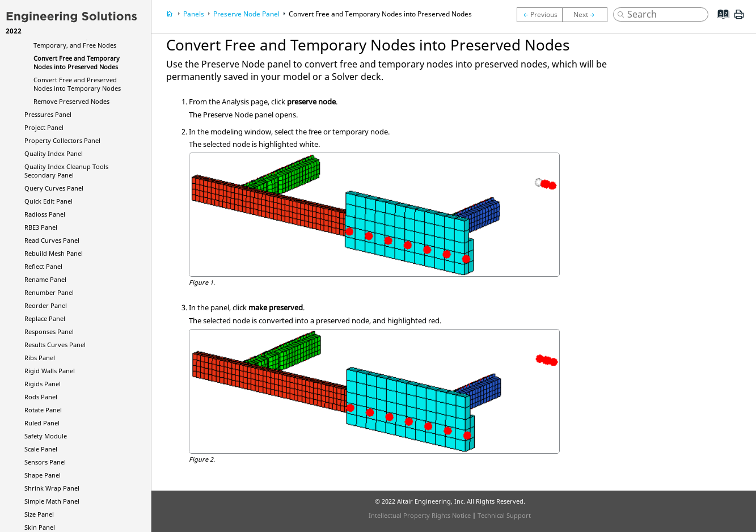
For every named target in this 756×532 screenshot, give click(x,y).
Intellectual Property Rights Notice (420, 515)
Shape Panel (43, 475)
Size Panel (39, 514)
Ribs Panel (40, 358)
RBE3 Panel (41, 227)
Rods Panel (41, 397)
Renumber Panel (49, 292)
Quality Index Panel (54, 153)
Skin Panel (40, 527)
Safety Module (46, 436)
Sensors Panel (45, 462)
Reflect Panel (43, 266)
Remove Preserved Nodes (71, 101)
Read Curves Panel (52, 240)
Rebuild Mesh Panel (54, 253)
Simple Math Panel (52, 501)
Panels (194, 14)
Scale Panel (41, 449)
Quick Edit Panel (48, 201)
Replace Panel (45, 318)
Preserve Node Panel (246, 14)
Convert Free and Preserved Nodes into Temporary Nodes (77, 84)
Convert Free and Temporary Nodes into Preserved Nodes (77, 62)
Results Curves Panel (55, 345)
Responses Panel (49, 332)
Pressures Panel (48, 114)
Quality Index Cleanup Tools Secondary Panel (66, 171)
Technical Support (504, 515)
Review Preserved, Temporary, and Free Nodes (75, 41)
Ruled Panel (42, 423)
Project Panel (44, 127)
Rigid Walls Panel (50, 371)
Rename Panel (45, 279)
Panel (45, 214)
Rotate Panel (43, 410)
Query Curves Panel (54, 188)
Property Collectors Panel (62, 140)
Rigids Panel (43, 384)
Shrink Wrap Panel (52, 488)
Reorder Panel (46, 305)
